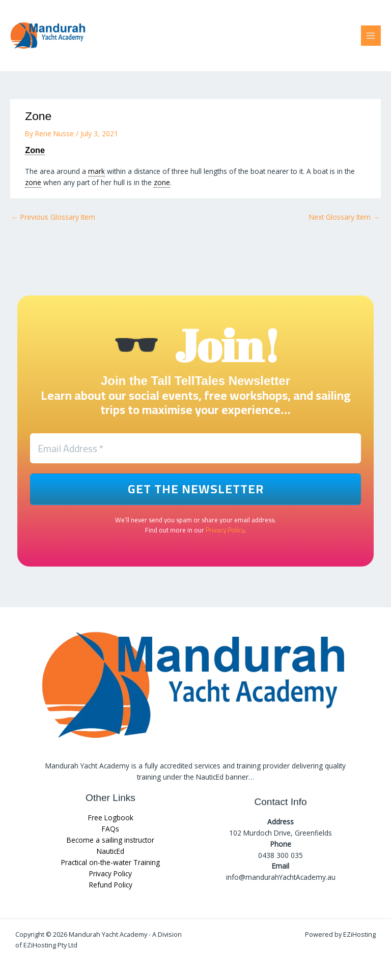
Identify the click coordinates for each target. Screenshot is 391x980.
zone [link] (33, 182)
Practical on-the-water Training (110, 862)
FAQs (110, 829)
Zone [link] (35, 150)
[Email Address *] (195, 449)
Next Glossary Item (344, 217)
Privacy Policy (225, 530)
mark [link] (96, 171)
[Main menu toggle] (371, 35)
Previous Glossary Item (53, 217)
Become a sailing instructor (110, 840)
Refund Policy (111, 885)
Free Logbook (111, 818)
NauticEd (110, 851)
